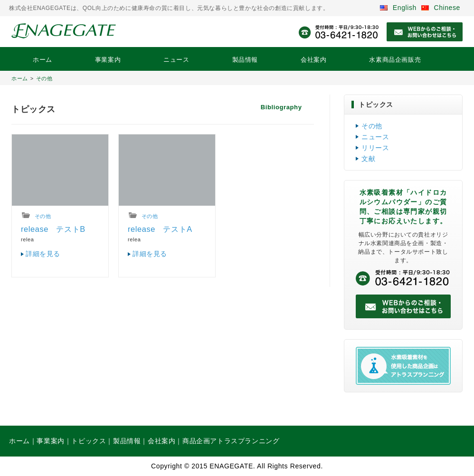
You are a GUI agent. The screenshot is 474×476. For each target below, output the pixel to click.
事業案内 (108, 60)
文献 (368, 159)
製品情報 (245, 60)
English (398, 8)
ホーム (43, 60)
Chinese (441, 8)
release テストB (53, 229)
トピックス (89, 441)
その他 (44, 78)
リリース (375, 148)
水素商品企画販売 (395, 60)
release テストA (160, 229)
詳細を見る (43, 254)
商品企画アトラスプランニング (231, 441)
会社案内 (313, 60)
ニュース (176, 60)
